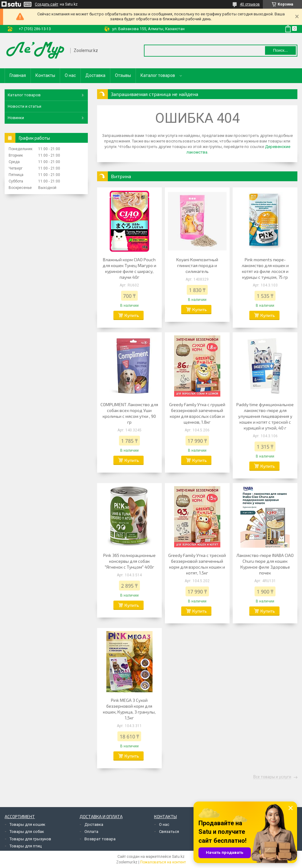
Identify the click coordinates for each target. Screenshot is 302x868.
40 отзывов (250, 4)
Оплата (91, 832)
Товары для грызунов (30, 839)
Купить (132, 315)
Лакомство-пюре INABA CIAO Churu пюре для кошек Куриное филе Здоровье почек (265, 564)
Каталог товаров (158, 75)
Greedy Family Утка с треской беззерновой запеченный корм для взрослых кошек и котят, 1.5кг (197, 564)
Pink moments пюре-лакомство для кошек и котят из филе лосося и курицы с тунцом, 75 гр (265, 268)
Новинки (16, 118)
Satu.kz (178, 857)
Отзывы (123, 75)
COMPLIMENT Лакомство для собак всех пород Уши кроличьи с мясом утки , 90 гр (129, 413)
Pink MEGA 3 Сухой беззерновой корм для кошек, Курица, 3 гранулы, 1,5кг (129, 709)
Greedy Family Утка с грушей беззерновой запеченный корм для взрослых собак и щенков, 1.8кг (197, 413)
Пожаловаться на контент (163, 862)
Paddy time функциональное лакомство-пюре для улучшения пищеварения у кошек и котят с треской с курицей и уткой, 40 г (265, 416)
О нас (70, 75)
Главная (18, 75)
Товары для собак (27, 832)
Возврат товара (100, 839)
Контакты (45, 75)
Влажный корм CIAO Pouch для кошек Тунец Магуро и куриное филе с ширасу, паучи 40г (129, 268)
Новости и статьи (24, 106)
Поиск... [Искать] (280, 50)
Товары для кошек (27, 824)
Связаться (169, 832)
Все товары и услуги (272, 777)
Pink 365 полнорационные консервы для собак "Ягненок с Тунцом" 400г (129, 561)
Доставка (95, 75)
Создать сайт (47, 4)
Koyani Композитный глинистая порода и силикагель (197, 265)
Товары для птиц (26, 846)
